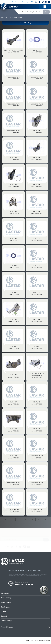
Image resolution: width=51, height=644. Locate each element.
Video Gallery (6, 602)
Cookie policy (6, 621)
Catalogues (5, 607)
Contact (4, 616)
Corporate (5, 593)
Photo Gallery (6, 598)
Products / (4, 18)
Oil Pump (19, 18)
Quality (3, 611)
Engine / (12, 18)
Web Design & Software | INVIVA (38, 640)
